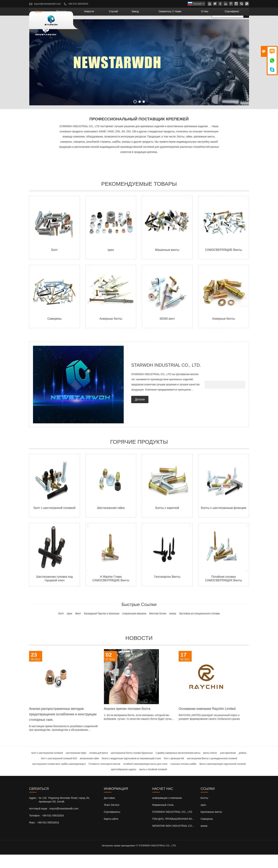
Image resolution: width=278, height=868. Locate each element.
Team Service (112, 818)
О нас (215, 25)
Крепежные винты (211, 825)
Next (244, 74)
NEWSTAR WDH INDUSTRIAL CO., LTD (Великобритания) (187, 839)
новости (127, 25)
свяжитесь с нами (189, 25)
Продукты (107, 25)
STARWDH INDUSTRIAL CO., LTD (172, 825)
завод (162, 25)
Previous (34, 74)
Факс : (33, 836)
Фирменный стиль (163, 818)
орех (203, 818)
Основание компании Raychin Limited (207, 722)
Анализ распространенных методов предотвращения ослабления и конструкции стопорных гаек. (63, 728)
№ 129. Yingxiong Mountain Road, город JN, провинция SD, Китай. (64, 813)
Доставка (109, 811)
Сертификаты (112, 825)
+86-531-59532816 (78, 4)
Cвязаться (39, 802)
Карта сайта (111, 832)
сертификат (236, 25)
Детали (140, 413)
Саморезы (207, 832)
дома (89, 25)
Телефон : (35, 829)
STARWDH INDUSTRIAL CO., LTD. (166, 378)
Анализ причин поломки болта (127, 722)
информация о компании (167, 811)
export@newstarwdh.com (47, 4)
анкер (204, 839)
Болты (204, 811)
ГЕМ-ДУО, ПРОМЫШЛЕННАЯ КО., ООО (176, 832)
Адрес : (34, 811)
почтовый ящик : (39, 822)
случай (146, 25)
